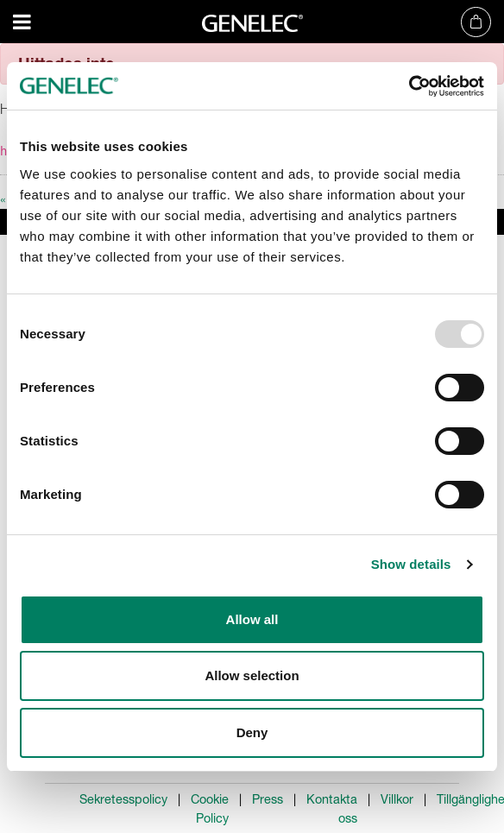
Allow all (252, 619)
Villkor (397, 799)
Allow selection (252, 675)
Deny (252, 732)
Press (268, 799)
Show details (411, 564)
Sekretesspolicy (123, 799)
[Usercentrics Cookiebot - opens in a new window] (409, 86)
